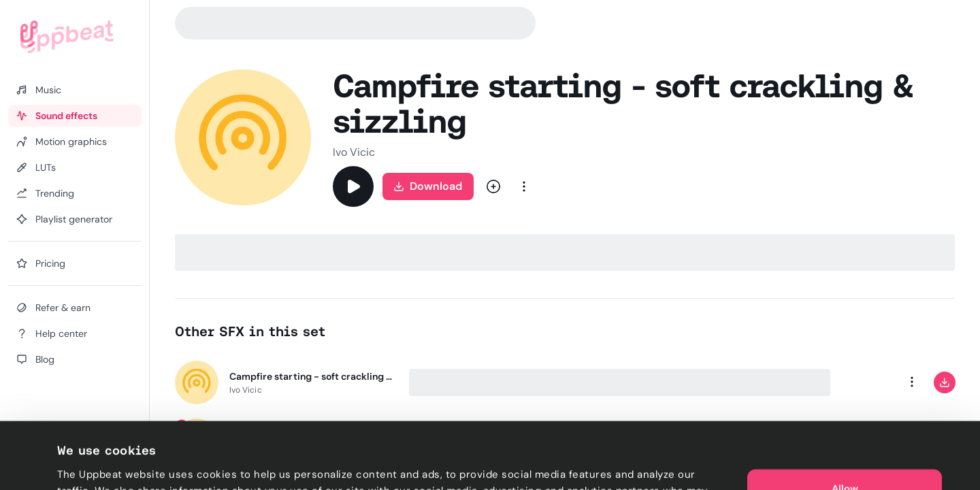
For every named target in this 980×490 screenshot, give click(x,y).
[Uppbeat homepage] (67, 37)
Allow (845, 422)
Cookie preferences (107, 463)
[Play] (353, 186)
